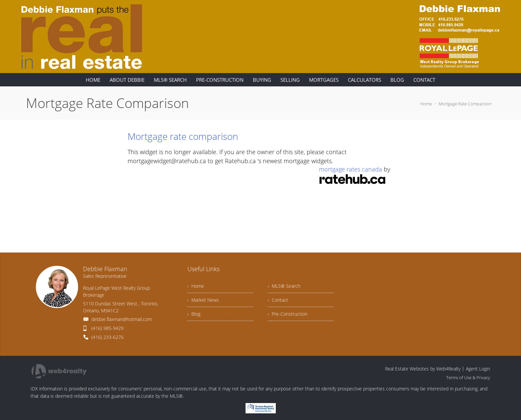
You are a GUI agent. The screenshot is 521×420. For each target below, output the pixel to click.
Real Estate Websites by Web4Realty (423, 369)
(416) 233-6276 (107, 337)
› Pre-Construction (288, 314)
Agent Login (478, 369)
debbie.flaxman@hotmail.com (122, 319)
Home (426, 104)
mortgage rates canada (351, 169)
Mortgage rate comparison (183, 136)
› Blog (194, 314)
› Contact (278, 300)
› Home (196, 286)
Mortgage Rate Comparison (465, 104)
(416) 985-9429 (107, 328)
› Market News (203, 300)
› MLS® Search (284, 286)
